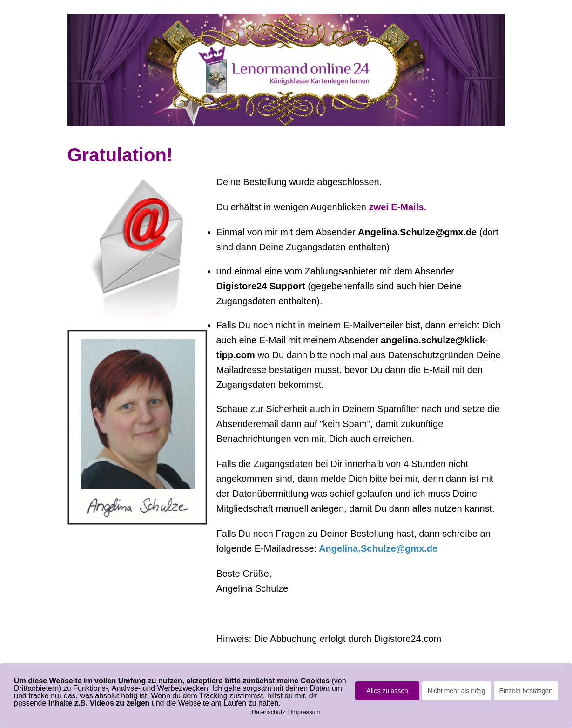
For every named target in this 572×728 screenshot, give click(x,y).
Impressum (305, 712)
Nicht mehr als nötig (457, 691)
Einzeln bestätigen (526, 691)
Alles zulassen (387, 691)
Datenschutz (269, 712)
